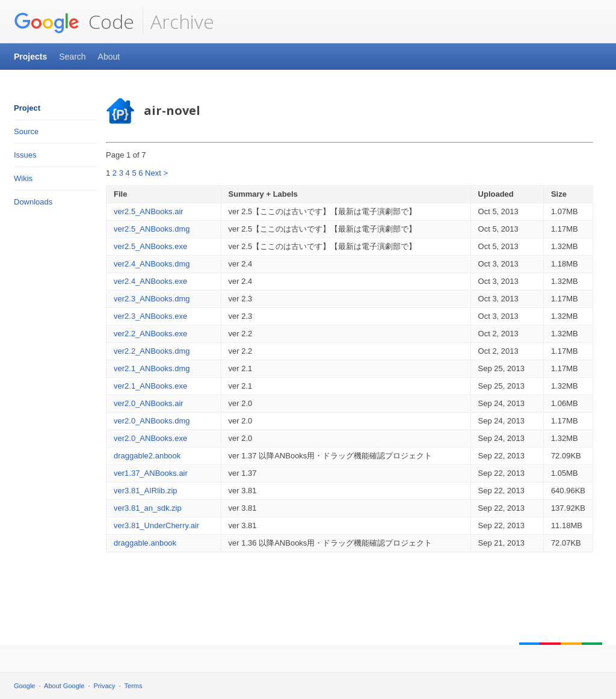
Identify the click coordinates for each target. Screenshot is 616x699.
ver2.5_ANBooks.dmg (152, 229)
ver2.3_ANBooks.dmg (152, 299)
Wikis (23, 178)
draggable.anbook (145, 543)
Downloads (33, 202)
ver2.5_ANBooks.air (149, 211)
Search (72, 57)
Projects (30, 57)
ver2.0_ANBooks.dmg (152, 421)
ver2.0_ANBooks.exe (150, 438)
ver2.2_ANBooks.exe (150, 334)
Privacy (105, 686)
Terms (134, 686)
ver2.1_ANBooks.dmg (152, 368)
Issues (25, 155)
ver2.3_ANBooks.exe (150, 316)
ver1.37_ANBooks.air (151, 473)
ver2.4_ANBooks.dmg (152, 264)
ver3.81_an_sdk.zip (148, 508)
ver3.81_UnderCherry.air (156, 525)
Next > (156, 173)
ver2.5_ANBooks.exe (150, 246)
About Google (64, 686)
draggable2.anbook (147, 456)
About (109, 57)
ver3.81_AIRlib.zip (146, 491)
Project (27, 108)
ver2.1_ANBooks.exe (150, 386)
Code (74, 22)
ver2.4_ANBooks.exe (150, 281)
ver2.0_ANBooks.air (149, 403)
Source (26, 131)
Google (24, 686)
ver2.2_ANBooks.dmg (152, 351)
